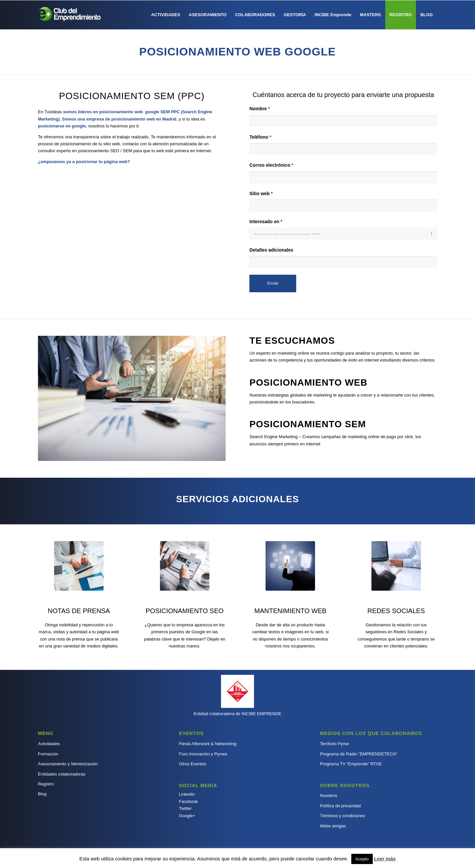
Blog (42, 794)
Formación (48, 754)
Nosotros (329, 796)
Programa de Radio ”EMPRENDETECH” (359, 754)
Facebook (189, 801)
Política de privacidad (340, 806)
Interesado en (266, 222)
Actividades (49, 744)
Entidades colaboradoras (62, 774)
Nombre (260, 109)
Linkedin (187, 794)
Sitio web (261, 194)
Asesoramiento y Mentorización (68, 764)
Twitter (185, 808)
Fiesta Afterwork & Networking (208, 744)
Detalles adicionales (271, 250)
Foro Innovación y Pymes (203, 754)
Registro (46, 784)
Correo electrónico (271, 165)
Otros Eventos (193, 764)
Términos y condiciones (343, 816)
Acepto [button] (362, 859)
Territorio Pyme (334, 744)
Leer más (385, 859)
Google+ (187, 816)
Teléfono (260, 137)
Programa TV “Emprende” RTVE (351, 764)
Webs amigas (333, 826)
